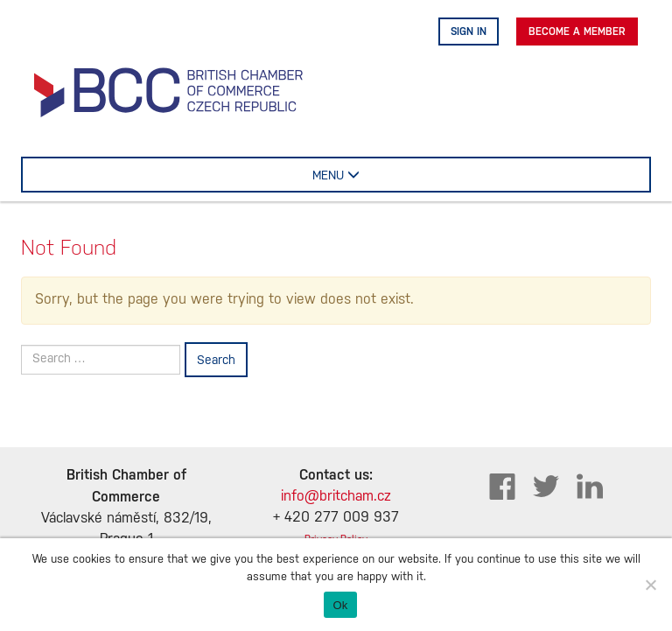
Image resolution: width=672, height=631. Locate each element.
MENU (360, 174)
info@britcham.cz (336, 497)
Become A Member (577, 32)
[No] (650, 585)
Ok (340, 605)
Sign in (469, 32)
